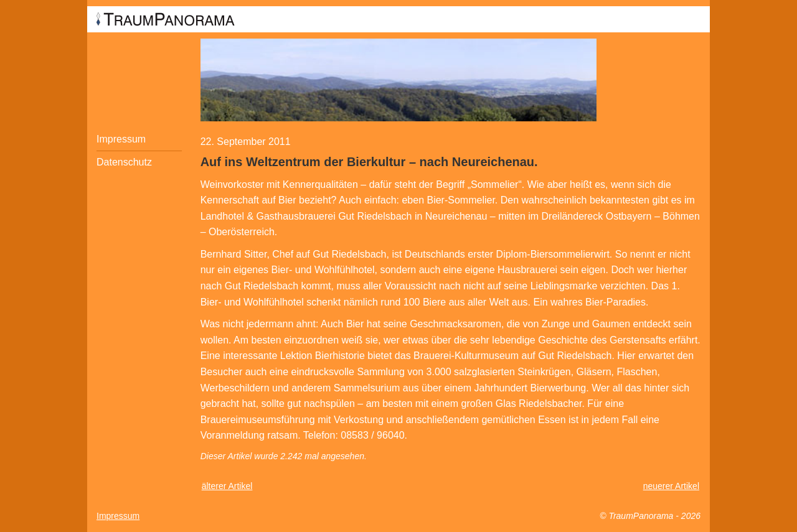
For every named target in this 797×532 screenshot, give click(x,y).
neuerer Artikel (671, 486)
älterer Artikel (227, 486)
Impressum (121, 139)
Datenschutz (124, 162)
